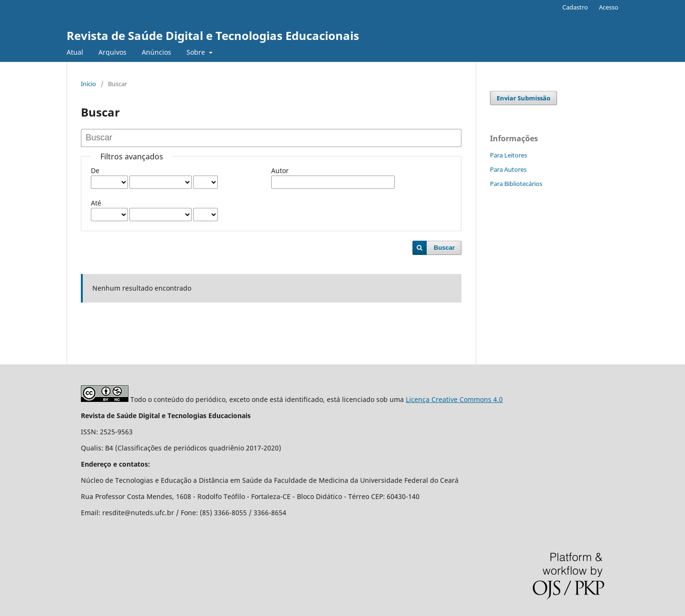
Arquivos (113, 52)
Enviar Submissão (524, 98)
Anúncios (157, 52)
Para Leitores (509, 155)
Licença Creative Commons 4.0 (454, 399)
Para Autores (508, 169)
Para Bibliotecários (516, 184)
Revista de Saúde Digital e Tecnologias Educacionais (213, 35)
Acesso (609, 7)
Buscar (444, 248)
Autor (280, 171)
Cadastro (575, 7)
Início (88, 84)
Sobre (197, 52)
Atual (75, 52)
